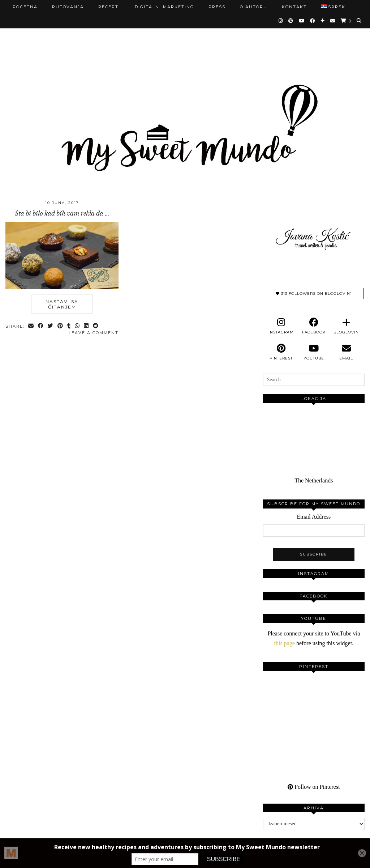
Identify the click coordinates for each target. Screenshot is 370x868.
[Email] (333, 21)
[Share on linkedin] (87, 326)
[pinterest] (281, 352)
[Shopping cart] (346, 21)
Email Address (314, 517)
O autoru (254, 7)
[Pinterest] (291, 21)
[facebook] (314, 326)
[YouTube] (302, 21)
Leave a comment (94, 333)
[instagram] (281, 326)
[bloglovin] (346, 326)
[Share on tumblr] (69, 326)
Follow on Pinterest (314, 787)
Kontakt (294, 7)
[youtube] (314, 352)
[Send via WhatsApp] (78, 326)
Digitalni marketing (164, 7)
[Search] (359, 21)
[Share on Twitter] (51, 326)
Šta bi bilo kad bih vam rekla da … (62, 213)
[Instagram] (281, 21)
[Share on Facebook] (41, 326)
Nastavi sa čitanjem (62, 304)
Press (217, 7)
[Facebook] (313, 21)
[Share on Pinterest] (61, 326)
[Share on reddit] (96, 326)
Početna (25, 7)
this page (285, 643)
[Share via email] (31, 326)
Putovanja (68, 7)
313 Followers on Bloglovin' (314, 293)
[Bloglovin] (323, 21)
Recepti (109, 7)
